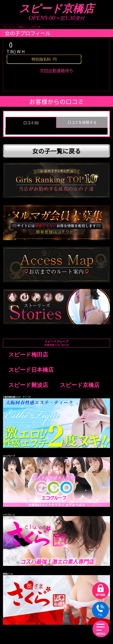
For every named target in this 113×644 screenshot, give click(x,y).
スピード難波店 (28, 385)
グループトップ (9, 27)
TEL (100, 611)
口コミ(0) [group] (31, 123)
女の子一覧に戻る (56, 151)
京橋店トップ (23, 27)
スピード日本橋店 (31, 370)
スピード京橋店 (56, 9)
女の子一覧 (36, 27)
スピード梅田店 (28, 355)
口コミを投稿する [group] (82, 122)
